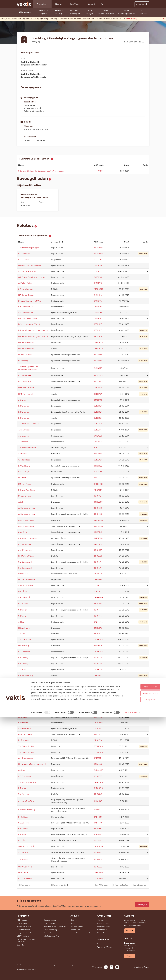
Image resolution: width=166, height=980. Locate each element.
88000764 (98, 254)
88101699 (98, 604)
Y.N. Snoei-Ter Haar (27, 746)
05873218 (98, 260)
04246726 (98, 670)
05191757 (98, 388)
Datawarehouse (104, 926)
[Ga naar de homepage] (24, 4)
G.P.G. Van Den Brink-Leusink (32, 277)
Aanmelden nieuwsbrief (80, 933)
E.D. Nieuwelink (25, 878)
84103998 (98, 502)
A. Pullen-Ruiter (25, 283)
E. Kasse (22, 834)
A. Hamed (23, 454)
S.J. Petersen (24, 652)
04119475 (98, 368)
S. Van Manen (24, 723)
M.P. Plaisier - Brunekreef (30, 266)
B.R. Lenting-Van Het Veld (30, 301)
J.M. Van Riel (24, 597)
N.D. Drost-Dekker (27, 295)
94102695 (98, 538)
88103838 (98, 867)
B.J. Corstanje (25, 381)
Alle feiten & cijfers (51, 936)
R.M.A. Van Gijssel (26, 556)
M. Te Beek (23, 817)
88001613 (98, 330)
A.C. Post (22, 502)
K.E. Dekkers (24, 260)
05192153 (98, 424)
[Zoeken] (102, 4)
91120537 (98, 801)
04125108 (98, 442)
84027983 (98, 381)
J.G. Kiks (22, 670)
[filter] (34, 885)
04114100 (98, 318)
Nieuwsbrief (75, 930)
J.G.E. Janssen (25, 776)
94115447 (98, 817)
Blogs (73, 923)
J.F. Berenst (24, 852)
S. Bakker (23, 610)
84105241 (98, 532)
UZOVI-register (23, 936)
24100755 (98, 556)
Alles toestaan (143, 950)
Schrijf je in (142, 905)
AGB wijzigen (90, 12)
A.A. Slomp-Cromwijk (28, 271)
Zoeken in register (43, 12)
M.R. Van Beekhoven (27, 318)
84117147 (97, 734)
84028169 (98, 400)
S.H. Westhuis (24, 254)
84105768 (98, 544)
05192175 (98, 430)
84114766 (98, 717)
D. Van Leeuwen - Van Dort (30, 324)
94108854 (98, 758)
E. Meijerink (24, 406)
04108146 (98, 277)
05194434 (98, 676)
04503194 (98, 846)
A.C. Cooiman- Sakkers (29, 424)
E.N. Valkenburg (25, 676)
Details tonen (131, 976)
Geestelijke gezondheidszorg (55, 926)
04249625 (98, 782)
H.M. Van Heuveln (26, 388)
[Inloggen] (142, 4)
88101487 (98, 550)
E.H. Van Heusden (26, 544)
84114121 (97, 711)
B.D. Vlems (23, 604)
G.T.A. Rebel (23, 829)
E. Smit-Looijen (25, 375)
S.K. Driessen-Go (26, 307)
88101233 (98, 508)
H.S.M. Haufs (24, 628)
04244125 (98, 585)
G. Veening (23, 361)
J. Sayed (22, 400)
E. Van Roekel (24, 466)
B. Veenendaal (25, 688)
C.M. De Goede (25, 734)
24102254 (98, 794)
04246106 (98, 640)
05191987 (98, 406)
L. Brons (22, 788)
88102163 (98, 658)
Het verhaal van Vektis (107, 933)
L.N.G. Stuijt (24, 472)
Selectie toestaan (143, 956)
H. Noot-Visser (25, 695)
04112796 (98, 307)
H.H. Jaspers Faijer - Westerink (32, 764)
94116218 (98, 834)
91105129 (98, 695)
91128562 (98, 852)
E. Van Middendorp (27, 810)
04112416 (98, 295)
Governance (102, 920)
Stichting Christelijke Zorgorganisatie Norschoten (41, 171)
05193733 (98, 591)
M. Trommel (24, 740)
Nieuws (59, 4)
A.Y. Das (22, 634)
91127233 (97, 840)
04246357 (98, 652)
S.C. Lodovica (24, 823)
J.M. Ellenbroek (25, 550)
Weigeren (143, 963)
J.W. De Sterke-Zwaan (28, 447)
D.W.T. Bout (23, 873)
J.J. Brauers (24, 436)
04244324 (98, 597)
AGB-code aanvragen (75, 12)
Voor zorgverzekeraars (106, 12)
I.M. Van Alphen (25, 484)
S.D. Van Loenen (26, 289)
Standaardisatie (23, 930)
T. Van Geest (24, 430)
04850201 (98, 484)
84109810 (98, 628)
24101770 (98, 740)
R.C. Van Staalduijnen (28, 711)
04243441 (98, 574)
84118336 (98, 764)
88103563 (98, 829)
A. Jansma (23, 442)
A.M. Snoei (23, 770)
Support (91, 4)
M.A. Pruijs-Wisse (26, 520)
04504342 (98, 878)
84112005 (98, 646)
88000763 (98, 248)
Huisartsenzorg (50, 920)
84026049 (98, 355)
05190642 (98, 343)
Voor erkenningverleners (126, 12)
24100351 (98, 490)
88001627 (98, 324)
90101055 (98, 472)
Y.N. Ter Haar (24, 460)
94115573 (98, 823)
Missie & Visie (103, 923)
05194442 (98, 688)
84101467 (98, 454)
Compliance (102, 930)
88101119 (97, 496)
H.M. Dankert (24, 717)
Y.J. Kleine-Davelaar (27, 782)
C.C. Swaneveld (25, 867)
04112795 (98, 301)
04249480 (98, 770)
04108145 (98, 271)
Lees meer (132, 19)
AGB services (143, 12)
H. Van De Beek (25, 355)
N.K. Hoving (24, 646)
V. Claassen (23, 574)
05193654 (98, 580)
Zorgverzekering (50, 930)
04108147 (98, 283)
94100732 (98, 447)
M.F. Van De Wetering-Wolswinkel (33, 330)
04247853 (98, 723)
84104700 (98, 520)
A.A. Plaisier (24, 591)
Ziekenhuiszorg (50, 923)
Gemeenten (48, 933)
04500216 (98, 788)
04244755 (98, 622)
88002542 (98, 375)
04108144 (98, 266)
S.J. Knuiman (24, 794)
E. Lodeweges (24, 658)
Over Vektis (75, 4)
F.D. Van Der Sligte (27, 490)
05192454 (98, 460)
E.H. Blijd (22, 840)
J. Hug (21, 622)
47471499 (98, 171)
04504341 (98, 873)
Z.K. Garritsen (25, 640)
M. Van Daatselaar (27, 580)
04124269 (98, 436)
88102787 (98, 776)
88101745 (98, 610)
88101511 (97, 562)
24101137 (97, 634)
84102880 (98, 478)
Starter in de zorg (58, 12)
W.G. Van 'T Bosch (26, 846)
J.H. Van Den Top (26, 801)
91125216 (97, 810)
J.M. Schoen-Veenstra (28, 538)
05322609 (98, 746)
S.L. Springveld (25, 562)
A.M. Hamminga (25, 585)
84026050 (98, 361)
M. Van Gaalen (25, 496)
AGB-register (22, 920)
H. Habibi (22, 478)
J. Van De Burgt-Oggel (29, 248)
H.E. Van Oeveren (26, 343)
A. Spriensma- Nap (27, 508)
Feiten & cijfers (77, 926)
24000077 (98, 289)
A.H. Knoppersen (26, 758)
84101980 (98, 466)
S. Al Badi (23, 532)
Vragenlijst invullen (25, 933)
